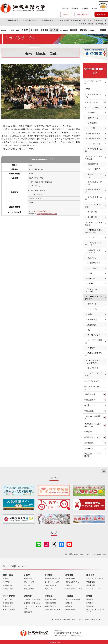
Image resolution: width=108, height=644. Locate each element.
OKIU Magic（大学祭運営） (94, 224)
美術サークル (93, 304)
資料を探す (91, 606)
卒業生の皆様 (8, 603)
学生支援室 (89, 411)
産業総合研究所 (50, 606)
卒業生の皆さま (49, 20)
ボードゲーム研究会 (94, 341)
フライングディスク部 (93, 206)
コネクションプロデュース (94, 244)
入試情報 (27, 585)
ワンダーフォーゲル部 (93, 374)
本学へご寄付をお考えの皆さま (94, 24)
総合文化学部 (8, 589)
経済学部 (6, 582)
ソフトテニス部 (94, 144)
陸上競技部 (92, 217)
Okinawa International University (90, 619)
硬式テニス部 (93, 118)
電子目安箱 (89, 448)
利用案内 (90, 603)
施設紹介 (90, 600)
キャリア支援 (9, 596)
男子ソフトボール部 (94, 150)
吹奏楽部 (91, 278)
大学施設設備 (90, 394)
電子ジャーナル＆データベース (96, 611)
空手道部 (91, 113)
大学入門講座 (70, 610)
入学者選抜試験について (54, 578)
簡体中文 (75, 8)
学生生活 (90, 575)
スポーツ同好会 (94, 169)
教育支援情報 (29, 589)
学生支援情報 (91, 582)
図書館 (103, 30)
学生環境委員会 (94, 335)
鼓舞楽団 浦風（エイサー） (93, 251)
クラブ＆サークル (92, 102)
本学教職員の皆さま (98, 20)
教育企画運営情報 (72, 582)
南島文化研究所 (50, 600)
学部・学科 (8, 575)
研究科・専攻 (29, 582)
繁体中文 (85, 8)
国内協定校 (28, 612)
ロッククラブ (93, 368)
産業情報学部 (8, 585)
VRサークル (92, 309)
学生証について (91, 405)
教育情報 (69, 575)
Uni (89, 330)
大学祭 (87, 89)
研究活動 (49, 596)
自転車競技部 (93, 164)
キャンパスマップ (83, 14)
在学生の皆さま (31, 20)
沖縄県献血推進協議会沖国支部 (94, 231)
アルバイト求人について (93, 96)
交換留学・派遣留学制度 (33, 600)
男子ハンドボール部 (94, 191)
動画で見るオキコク (52, 585)
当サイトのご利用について (96, 554)
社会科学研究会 (94, 263)
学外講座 (69, 606)
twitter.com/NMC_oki (42, 211)
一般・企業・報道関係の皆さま (73, 20)
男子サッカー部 (94, 133)
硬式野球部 (92, 123)
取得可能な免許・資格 (74, 589)
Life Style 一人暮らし (93, 388)
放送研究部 (92, 325)
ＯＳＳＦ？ (92, 238)
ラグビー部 (92, 212)
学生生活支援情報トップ (95, 71)
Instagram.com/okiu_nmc (47, 214)
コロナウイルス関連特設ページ (63, 619)
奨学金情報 (89, 443)
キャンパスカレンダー (93, 82)
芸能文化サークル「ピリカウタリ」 (94, 362)
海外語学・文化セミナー (33, 603)
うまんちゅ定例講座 (73, 600)
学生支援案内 (90, 400)
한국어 (94, 8)
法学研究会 (92, 319)
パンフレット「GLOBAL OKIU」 (33, 607)
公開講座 (69, 596)
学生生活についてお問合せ (93, 455)
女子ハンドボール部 (94, 198)
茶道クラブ (92, 258)
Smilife (90, 284)
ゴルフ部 (91, 128)
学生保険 (88, 432)
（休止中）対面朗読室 (93, 417)
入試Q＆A (48, 589)
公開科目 (69, 603)
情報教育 (69, 585)
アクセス (66, 14)
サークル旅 (92, 268)
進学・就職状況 (9, 610)
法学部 (5, 578)
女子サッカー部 (94, 138)
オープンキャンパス (52, 582)
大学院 (25, 30)
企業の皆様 (7, 606)
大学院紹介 (28, 578)
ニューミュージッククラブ (94, 298)
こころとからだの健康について (93, 425)
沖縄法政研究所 (50, 603)
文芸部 (90, 314)
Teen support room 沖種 (92, 290)
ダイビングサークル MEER (94, 158)
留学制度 (28, 596)
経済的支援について (93, 437)
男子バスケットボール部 (94, 175)
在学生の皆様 (8, 600)
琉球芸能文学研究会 (94, 354)
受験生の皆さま (14, 20)
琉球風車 (91, 348)
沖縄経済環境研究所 (52, 610)
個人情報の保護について (74, 554)
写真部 (90, 273)
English (65, 8)
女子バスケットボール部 (94, 183)
